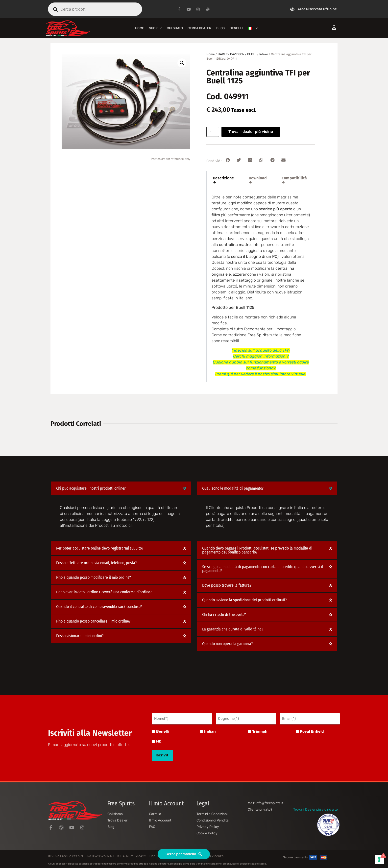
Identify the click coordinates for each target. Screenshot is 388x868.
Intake (264, 54)
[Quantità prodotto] (214, 132)
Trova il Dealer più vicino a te (315, 806)
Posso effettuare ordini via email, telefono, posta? (97, 563)
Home (140, 28)
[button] (182, 63)
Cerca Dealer (199, 28)
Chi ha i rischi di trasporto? (224, 615)
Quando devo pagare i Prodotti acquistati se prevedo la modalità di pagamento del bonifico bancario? (257, 550)
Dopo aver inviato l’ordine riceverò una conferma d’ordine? (104, 592)
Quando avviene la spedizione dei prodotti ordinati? (244, 600)
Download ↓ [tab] (258, 180)
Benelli (162, 730)
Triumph (260, 730)
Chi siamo (175, 28)
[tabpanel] (261, 286)
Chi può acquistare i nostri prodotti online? (91, 488)
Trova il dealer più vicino (253, 132)
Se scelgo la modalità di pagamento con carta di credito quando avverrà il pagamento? (263, 569)
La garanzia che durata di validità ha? (233, 629)
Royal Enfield (312, 730)
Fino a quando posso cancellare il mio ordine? (93, 621)
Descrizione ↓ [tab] (223, 180)
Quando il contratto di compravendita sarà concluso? (99, 607)
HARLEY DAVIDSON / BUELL (237, 54)
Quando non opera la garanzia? (228, 644)
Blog (220, 28)
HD (159, 740)
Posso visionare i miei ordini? (80, 636)
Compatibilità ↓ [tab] (294, 180)
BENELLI (236, 28)
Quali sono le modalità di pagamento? (233, 488)
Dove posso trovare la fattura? (227, 586)
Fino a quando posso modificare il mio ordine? (94, 578)
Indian (210, 730)
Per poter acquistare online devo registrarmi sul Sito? (100, 548)
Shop (155, 28)
